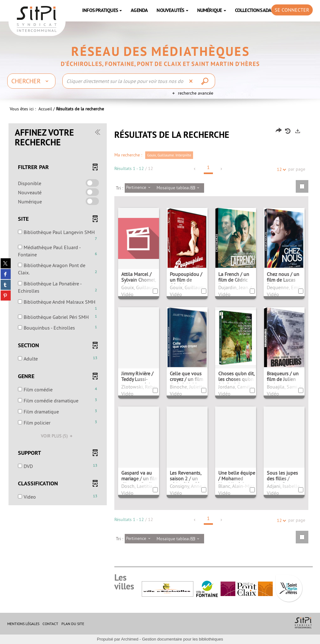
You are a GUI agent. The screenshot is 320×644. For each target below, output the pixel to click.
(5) (58, 436)
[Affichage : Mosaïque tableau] (180, 188)
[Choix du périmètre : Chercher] (31, 81)
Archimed (130, 639)
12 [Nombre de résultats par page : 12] (280, 170)
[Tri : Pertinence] (140, 188)
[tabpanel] (160, 338)
